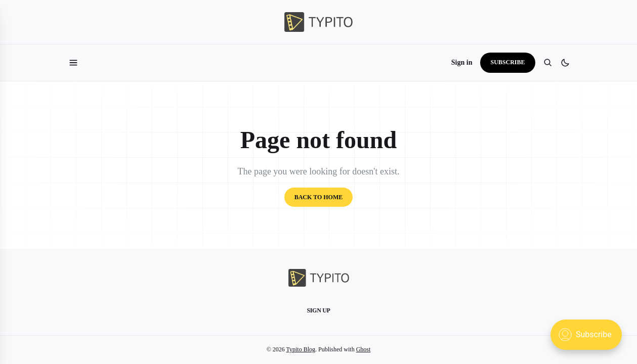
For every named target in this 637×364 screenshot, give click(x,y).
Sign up (318, 310)
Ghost (364, 349)
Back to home (319, 197)
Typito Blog (301, 349)
